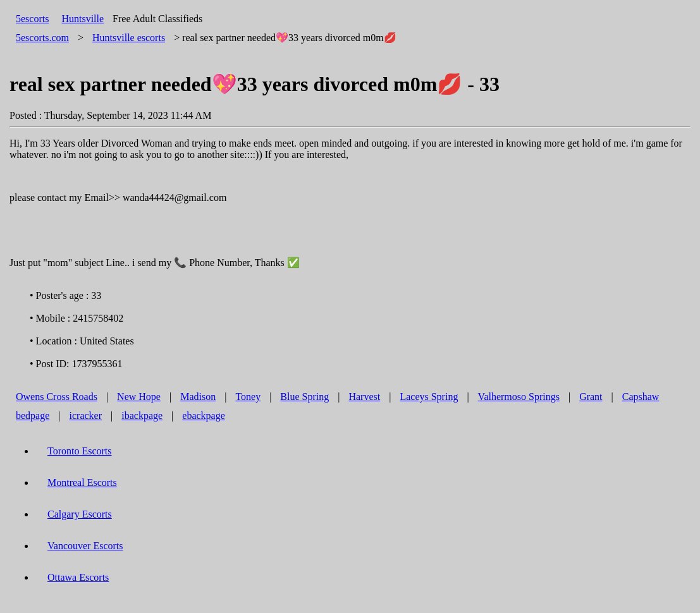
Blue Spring (304, 397)
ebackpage (204, 416)
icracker (86, 416)
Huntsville (83, 19)
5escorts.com (42, 38)
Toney (248, 397)
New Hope (139, 397)
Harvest (364, 397)
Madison (198, 397)
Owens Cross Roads (57, 397)
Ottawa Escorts (78, 577)
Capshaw (641, 397)
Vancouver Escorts (85, 546)
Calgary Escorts (80, 514)
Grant (591, 397)
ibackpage (142, 416)
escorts (129, 38)
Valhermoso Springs (519, 397)
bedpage (33, 416)
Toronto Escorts (80, 451)
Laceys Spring (429, 397)
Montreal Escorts (82, 483)
